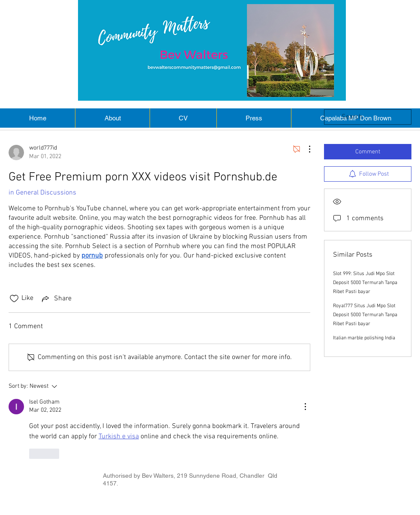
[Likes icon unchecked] (14, 299)
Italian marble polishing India (364, 338)
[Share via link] (56, 299)
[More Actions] (305, 149)
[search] (368, 117)
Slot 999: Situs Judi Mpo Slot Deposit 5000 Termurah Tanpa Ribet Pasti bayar (365, 283)
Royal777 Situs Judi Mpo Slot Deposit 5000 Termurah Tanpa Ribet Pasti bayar (365, 315)
